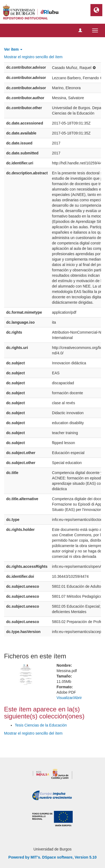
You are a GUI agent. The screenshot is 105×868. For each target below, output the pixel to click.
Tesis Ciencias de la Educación (41, 725)
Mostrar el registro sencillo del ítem (33, 57)
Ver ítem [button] (13, 49)
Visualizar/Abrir (69, 698)
